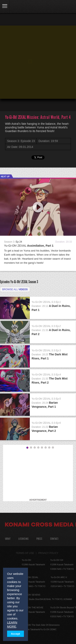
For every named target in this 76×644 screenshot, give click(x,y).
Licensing (24, 539)
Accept (16, 634)
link (5, 7)
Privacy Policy (48, 553)
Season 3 (33, 282)
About (8, 539)
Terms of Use (25, 553)
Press (39, 539)
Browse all (15, 289)
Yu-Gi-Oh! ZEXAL (29, 246)
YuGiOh (24, 7)
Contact (54, 539)
